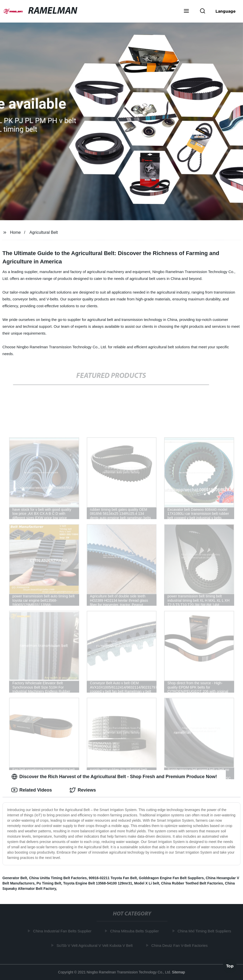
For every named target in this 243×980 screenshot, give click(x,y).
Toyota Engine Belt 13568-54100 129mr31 (98, 883)
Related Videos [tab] (32, 790)
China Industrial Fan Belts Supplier (63, 931)
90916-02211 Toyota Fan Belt (113, 878)
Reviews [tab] (83, 790)
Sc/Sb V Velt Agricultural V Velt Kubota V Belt (96, 945)
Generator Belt (15, 878)
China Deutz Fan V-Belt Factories (181, 945)
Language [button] (226, 11)
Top (230, 967)
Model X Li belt (147, 883)
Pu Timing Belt (49, 883)
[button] (186, 11)
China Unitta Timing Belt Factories (58, 878)
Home (16, 232)
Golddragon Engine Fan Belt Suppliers (171, 878)
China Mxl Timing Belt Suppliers (205, 931)
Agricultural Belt (44, 232)
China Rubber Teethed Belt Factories (192, 883)
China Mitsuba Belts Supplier (136, 931)
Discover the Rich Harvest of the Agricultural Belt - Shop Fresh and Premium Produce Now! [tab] (114, 777)
